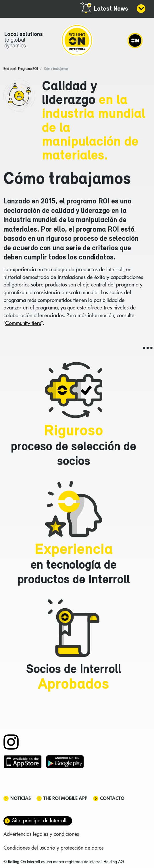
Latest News (111, 9)
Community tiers (23, 323)
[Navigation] (135, 40)
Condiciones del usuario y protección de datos (54, 848)
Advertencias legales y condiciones (41, 834)
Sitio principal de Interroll (39, 820)
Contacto (112, 798)
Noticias (21, 798)
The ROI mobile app (65, 798)
